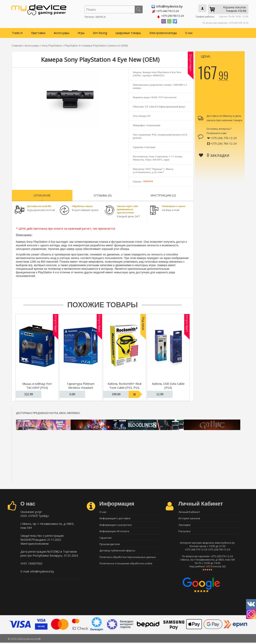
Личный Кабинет (189, 511)
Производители (110, 546)
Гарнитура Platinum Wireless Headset (81, 385)
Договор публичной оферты (117, 553)
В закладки (214, 154)
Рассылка (184, 532)
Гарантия (105, 539)
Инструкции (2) (163, 194)
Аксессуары (61, 32)
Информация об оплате (114, 532)
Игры (81, 32)
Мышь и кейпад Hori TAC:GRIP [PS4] (37, 385)
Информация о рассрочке (116, 525)
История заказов (189, 518)
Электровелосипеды (163, 32)
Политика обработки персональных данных (128, 560)
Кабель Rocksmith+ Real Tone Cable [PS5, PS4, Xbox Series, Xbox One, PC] (125, 389)
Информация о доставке (115, 518)
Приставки (38, 32)
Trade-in (17, 32)
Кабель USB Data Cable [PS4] (168, 385)
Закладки (184, 525)
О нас (189, 32)
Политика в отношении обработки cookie (126, 567)
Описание (42, 194)
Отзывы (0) (103, 194)
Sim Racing (100, 32)
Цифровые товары (128, 32)
